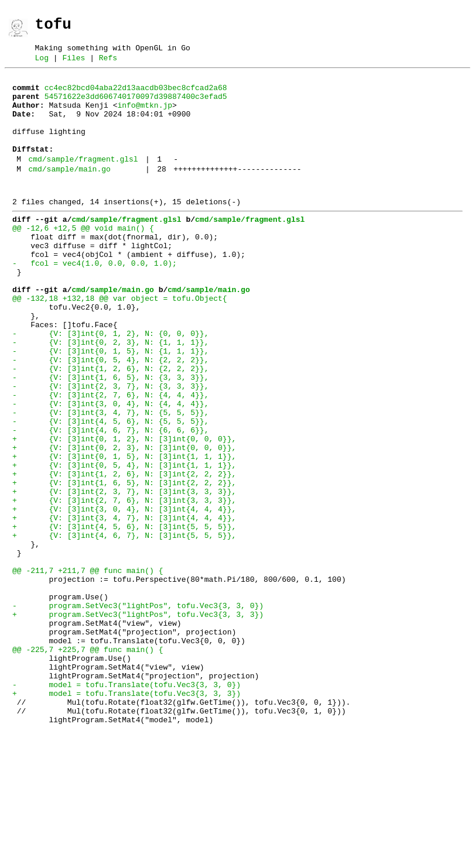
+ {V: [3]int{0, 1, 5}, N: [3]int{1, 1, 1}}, (124, 531)
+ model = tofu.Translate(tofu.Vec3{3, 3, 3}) (127, 816)
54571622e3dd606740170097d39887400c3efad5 (136, 107)
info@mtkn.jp (145, 117)
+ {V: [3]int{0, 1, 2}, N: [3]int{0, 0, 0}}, (124, 510)
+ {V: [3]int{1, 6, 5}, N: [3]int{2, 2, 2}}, (124, 563)
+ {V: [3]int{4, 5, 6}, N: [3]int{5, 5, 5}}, (124, 616)
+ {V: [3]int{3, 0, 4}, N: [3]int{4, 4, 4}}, (124, 595)
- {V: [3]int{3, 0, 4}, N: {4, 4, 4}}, (110, 468)
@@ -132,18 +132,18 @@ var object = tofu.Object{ (120, 342)
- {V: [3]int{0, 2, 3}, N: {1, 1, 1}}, (110, 394)
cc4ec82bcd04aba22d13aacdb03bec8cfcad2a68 (136, 96)
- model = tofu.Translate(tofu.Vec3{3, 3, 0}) (127, 805)
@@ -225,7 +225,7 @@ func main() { (88, 763)
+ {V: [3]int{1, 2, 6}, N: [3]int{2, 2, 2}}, (124, 553)
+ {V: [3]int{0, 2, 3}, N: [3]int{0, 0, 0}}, (124, 521)
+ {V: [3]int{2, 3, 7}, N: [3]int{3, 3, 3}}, (124, 574)
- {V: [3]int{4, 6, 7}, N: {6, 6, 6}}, (110, 500)
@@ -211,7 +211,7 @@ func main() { (88, 668)
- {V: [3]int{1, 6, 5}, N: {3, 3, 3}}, (110, 437)
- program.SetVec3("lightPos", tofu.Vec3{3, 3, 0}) (138, 711)
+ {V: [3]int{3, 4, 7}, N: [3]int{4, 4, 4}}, (124, 605)
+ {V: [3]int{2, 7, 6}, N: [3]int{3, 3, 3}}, (124, 584)
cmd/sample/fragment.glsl (83, 181)
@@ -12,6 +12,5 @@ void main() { (83, 258)
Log (42, 64)
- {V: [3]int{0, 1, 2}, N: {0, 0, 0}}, (110, 384)
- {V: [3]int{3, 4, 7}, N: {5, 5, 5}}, (110, 479)
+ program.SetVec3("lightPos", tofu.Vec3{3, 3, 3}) (138, 721)
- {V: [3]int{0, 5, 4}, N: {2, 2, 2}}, (110, 416)
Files (74, 64)
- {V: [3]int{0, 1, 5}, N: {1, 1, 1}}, (110, 405)
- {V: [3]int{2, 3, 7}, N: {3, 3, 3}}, (110, 447)
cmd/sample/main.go (69, 193)
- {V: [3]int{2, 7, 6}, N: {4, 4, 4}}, (110, 458)
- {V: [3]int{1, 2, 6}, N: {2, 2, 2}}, (110, 426)
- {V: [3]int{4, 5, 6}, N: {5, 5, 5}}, (110, 489)
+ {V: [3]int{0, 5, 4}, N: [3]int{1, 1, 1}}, (124, 542)
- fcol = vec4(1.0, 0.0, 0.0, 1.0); (95, 300)
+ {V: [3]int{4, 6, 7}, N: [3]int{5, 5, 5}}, (124, 626)
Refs (108, 64)
